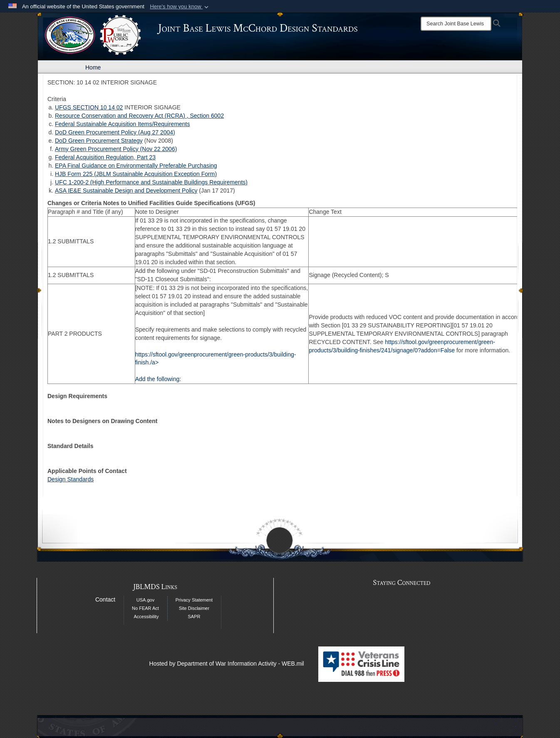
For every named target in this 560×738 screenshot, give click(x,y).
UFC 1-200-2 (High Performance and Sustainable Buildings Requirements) (151, 182)
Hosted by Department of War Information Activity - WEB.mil (227, 664)
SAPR (194, 617)
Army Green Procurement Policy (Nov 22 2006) (116, 149)
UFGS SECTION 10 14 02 (89, 107)
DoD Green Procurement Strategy (99, 141)
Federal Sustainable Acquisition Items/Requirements (123, 124)
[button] (180, 7)
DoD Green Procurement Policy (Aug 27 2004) (115, 132)
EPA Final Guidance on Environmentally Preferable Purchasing (136, 166)
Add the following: (158, 379)
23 (152, 157)
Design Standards (71, 479)
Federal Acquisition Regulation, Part (102, 157)
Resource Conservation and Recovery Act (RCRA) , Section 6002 (139, 116)
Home (93, 67)
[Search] (456, 24)
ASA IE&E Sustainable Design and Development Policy (126, 191)
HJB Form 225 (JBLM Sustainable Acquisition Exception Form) (136, 174)
